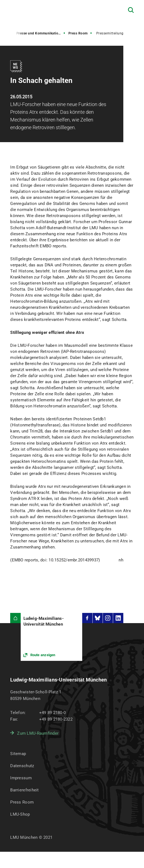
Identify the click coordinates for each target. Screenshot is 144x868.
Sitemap (18, 754)
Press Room (78, 33)
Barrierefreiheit (24, 790)
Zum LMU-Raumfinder (38, 733)
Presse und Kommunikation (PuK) (41, 33)
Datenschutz (22, 766)
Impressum (21, 778)
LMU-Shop (20, 814)
